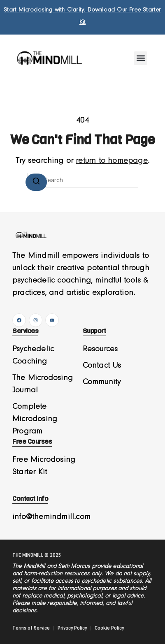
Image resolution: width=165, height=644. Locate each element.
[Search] (36, 182)
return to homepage (112, 161)
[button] (141, 58)
